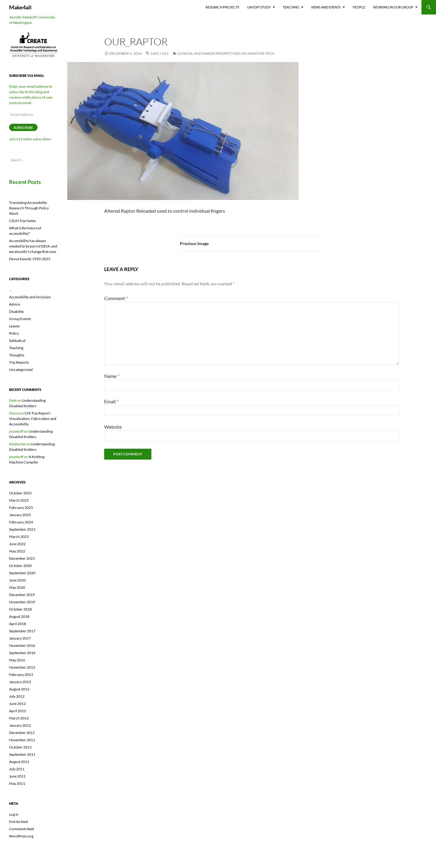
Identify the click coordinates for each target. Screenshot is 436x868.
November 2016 (22, 645)
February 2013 (21, 675)
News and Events (326, 7)
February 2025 (21, 508)
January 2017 (20, 638)
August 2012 (19, 689)
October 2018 (20, 609)
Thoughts (17, 355)
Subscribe (23, 128)
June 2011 (17, 776)
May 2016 (17, 660)
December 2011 (22, 733)
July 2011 (17, 769)
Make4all (20, 7)
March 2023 (19, 537)
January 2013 (20, 682)
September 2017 (22, 631)
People (359, 7)
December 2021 (22, 558)
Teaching (291, 7)
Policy (14, 333)
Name (112, 376)
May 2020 (17, 587)
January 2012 (20, 725)
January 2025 (20, 515)
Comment (116, 298)
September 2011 (22, 754)
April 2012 (18, 711)
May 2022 (17, 551)
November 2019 (22, 602)
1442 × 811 (160, 53)
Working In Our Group (393, 7)
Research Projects (222, 7)
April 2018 (18, 624)
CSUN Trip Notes (22, 221)
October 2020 (20, 566)
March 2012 (19, 718)
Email (111, 401)
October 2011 (20, 747)
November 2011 (22, 740)
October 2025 (20, 493)
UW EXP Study (259, 7)
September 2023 (22, 529)
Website (113, 427)
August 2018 (19, 616)
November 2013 (22, 667)
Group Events (20, 319)
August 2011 (19, 762)
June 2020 (17, 580)
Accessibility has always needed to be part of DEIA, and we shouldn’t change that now (33, 246)
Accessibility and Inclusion (30, 297)
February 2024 (21, 522)
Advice (15, 304)
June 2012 (17, 704)
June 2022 (17, 544)
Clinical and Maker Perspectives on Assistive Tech (226, 53)
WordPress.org (21, 836)
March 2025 (19, 500)
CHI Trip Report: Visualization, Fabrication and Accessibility (33, 419)
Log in (14, 814)
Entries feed (18, 822)
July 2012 (17, 696)
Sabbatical (17, 341)
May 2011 (17, 783)
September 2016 (22, 653)
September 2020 (22, 573)
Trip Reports (19, 362)
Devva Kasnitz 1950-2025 (30, 259)
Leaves (14, 326)
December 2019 (22, 595)
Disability (17, 311)
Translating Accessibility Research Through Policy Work (29, 208)
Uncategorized (21, 370)
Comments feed (21, 829)
